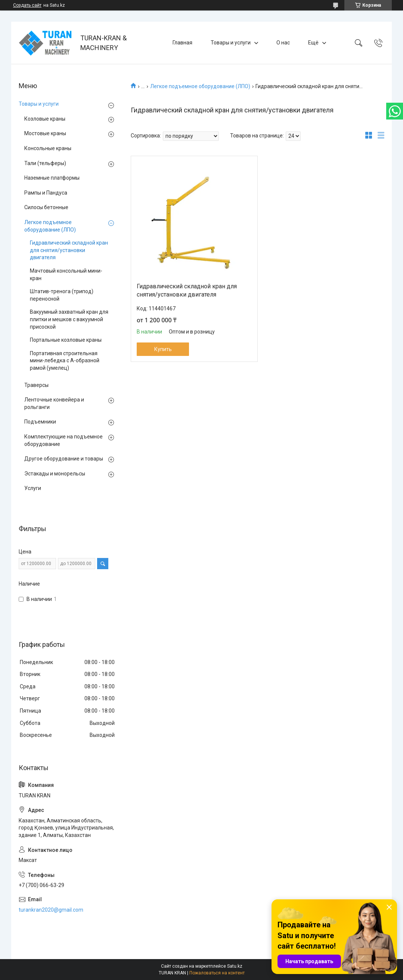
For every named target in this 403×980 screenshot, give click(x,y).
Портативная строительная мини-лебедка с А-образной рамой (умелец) (65, 361)
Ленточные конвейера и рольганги (54, 403)
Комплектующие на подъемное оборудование (63, 440)
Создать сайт (27, 5)
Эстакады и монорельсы (55, 474)
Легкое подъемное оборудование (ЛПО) (200, 86)
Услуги (33, 488)
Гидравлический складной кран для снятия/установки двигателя (187, 290)
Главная (182, 43)
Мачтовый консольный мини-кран (66, 275)
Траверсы (36, 385)
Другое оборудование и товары (64, 459)
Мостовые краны (45, 133)
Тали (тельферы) (45, 163)
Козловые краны (45, 119)
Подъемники (40, 422)
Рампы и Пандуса (46, 193)
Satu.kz (235, 966)
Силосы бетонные (46, 207)
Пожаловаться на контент (217, 973)
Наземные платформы (52, 178)
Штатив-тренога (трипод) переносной (62, 295)
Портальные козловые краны (66, 340)
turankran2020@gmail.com (51, 910)
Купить (163, 349)
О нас (283, 43)
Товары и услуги (231, 43)
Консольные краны (48, 148)
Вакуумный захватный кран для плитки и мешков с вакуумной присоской (69, 319)
